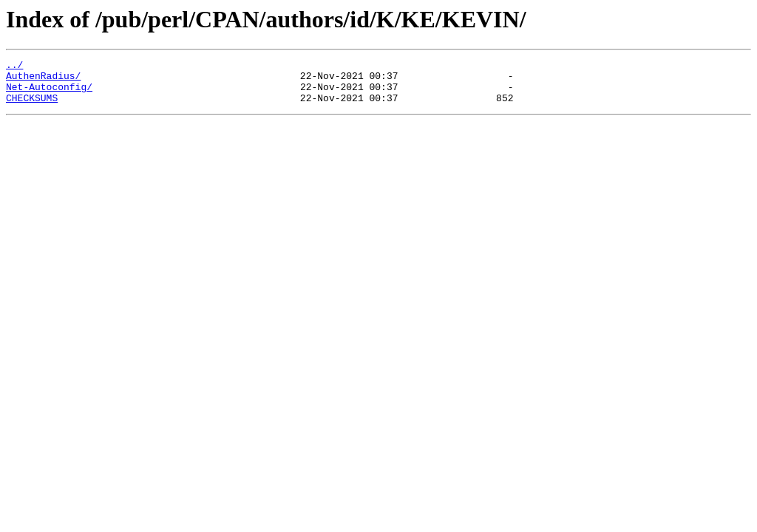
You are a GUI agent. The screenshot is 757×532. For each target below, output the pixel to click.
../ (14, 66)
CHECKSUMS (32, 106)
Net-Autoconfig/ (49, 93)
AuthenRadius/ (43, 80)
